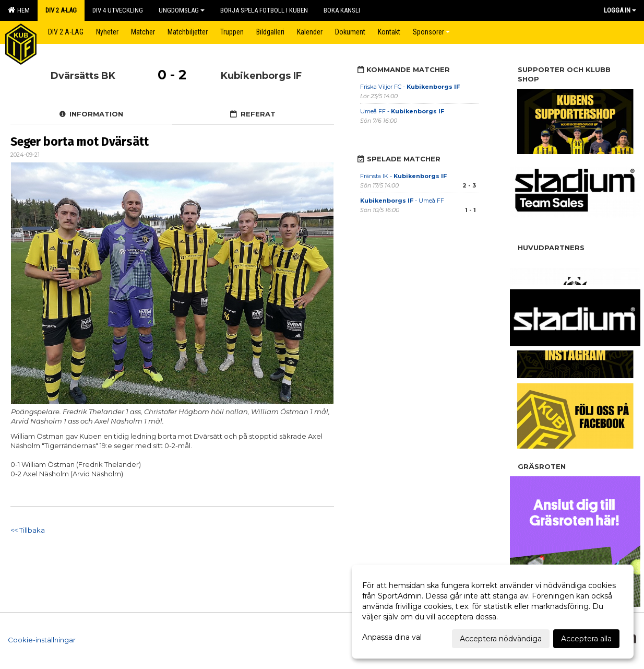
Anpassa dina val (392, 637)
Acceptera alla (586, 639)
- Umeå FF (402, 201)
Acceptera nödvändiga (501, 639)
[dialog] (493, 612)
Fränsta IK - (403, 176)
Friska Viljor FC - (410, 87)
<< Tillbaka (28, 530)
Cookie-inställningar (42, 640)
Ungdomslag (182, 10)
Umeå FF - (402, 111)
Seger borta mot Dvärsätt (80, 142)
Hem (19, 10)
